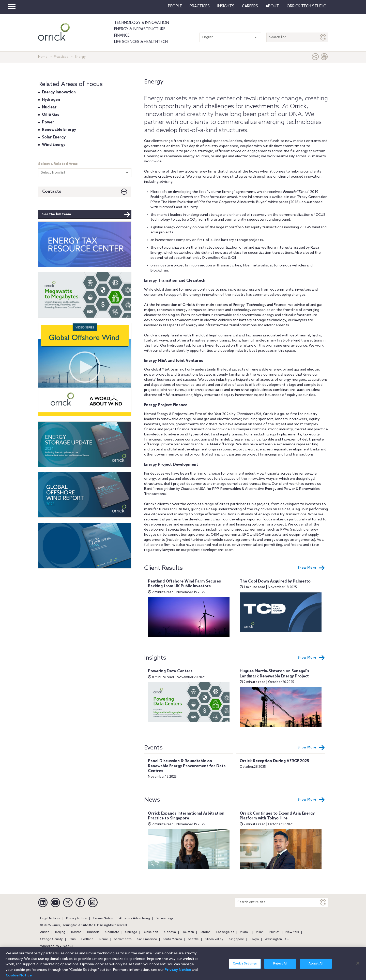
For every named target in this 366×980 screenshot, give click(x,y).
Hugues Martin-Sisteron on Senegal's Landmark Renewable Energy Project (274, 674)
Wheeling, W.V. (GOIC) (56, 946)
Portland (87, 939)
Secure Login (165, 918)
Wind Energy (54, 145)
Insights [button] (226, 6)
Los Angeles (225, 932)
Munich (274, 932)
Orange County (51, 939)
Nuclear (49, 107)
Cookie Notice (103, 918)
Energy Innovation (59, 92)
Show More (311, 568)
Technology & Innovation (142, 23)
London (205, 932)
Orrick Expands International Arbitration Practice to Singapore (186, 816)
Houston (188, 932)
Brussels (93, 932)
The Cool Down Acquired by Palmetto (275, 581)
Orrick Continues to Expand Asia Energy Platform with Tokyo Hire (277, 816)
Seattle (193, 939)
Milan (260, 932)
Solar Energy (54, 137)
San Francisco (147, 939)
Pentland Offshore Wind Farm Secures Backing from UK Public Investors (184, 584)
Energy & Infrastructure (140, 29)
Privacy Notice (77, 918)
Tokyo (254, 939)
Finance (122, 36)
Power (48, 122)
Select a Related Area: (58, 164)
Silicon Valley (214, 939)
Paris (72, 939)
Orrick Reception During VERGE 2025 (274, 761)
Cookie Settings (245, 967)
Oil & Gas (51, 115)
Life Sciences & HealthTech (141, 42)
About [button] (272, 6)
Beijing (60, 932)
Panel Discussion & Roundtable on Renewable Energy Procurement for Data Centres (187, 766)
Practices (200, 6)
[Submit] (323, 37)
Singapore (237, 939)
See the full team (86, 215)
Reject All (280, 967)
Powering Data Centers (170, 671)
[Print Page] (324, 58)
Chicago (131, 932)
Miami (244, 932)
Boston (76, 932)
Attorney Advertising (135, 918)
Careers (250, 6)
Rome (104, 939)
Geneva (170, 932)
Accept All (316, 967)
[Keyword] (323, 902)
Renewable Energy (59, 130)
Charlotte (112, 932)
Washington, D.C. (277, 939)
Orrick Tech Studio (307, 6)
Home (43, 57)
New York (292, 932)
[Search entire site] (277, 902)
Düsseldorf (151, 932)
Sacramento (123, 939)
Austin (45, 932)
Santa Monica (172, 939)
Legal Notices (50, 918)
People (175, 6)
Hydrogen (51, 100)
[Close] (358, 966)
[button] (315, 58)
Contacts (52, 191)
